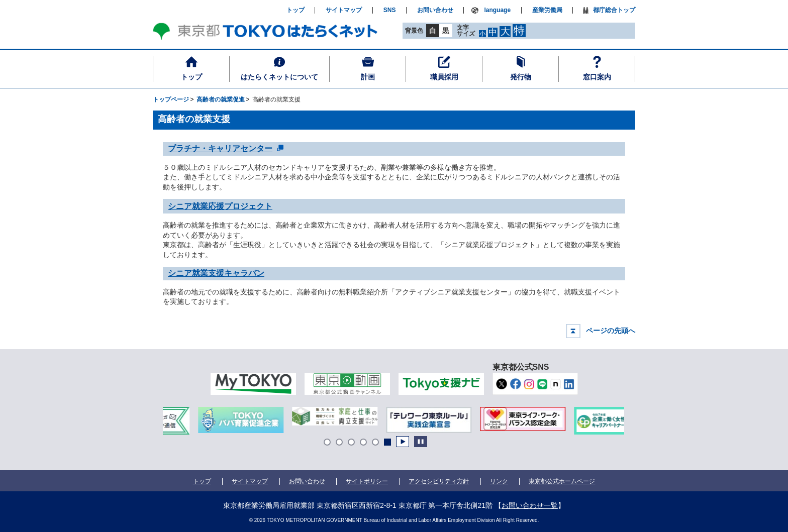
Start (403, 442)
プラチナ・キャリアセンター (220, 148)
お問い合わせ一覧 (530, 505)
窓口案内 (597, 77)
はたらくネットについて (279, 77)
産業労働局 (547, 10)
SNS (390, 10)
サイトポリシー (367, 481)
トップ (191, 77)
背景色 (414, 31)
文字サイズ (466, 30)
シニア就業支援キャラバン (216, 273)
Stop (421, 442)
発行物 (521, 77)
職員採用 (444, 77)
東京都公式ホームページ (562, 481)
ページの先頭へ (611, 331)
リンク (499, 481)
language (497, 10)
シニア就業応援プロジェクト (220, 206)
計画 (368, 77)
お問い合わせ (435, 10)
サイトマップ (344, 10)
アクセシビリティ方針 (439, 481)
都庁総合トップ (614, 10)
